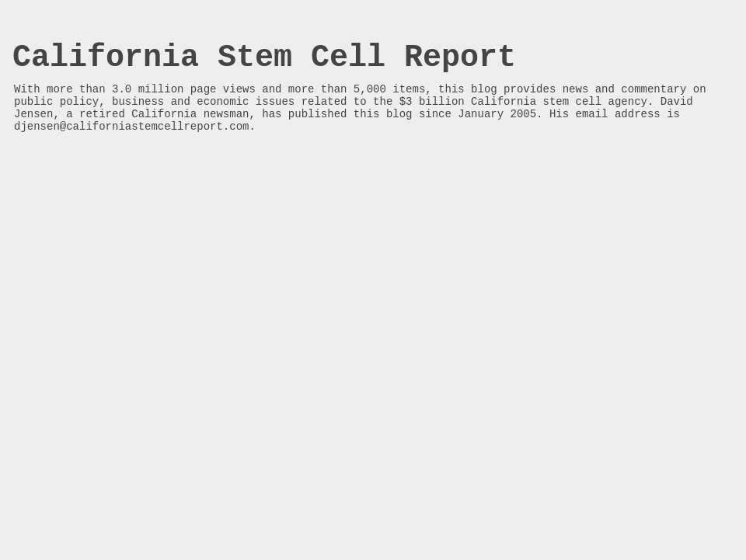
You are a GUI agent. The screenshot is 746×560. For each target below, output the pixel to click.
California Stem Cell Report (264, 58)
